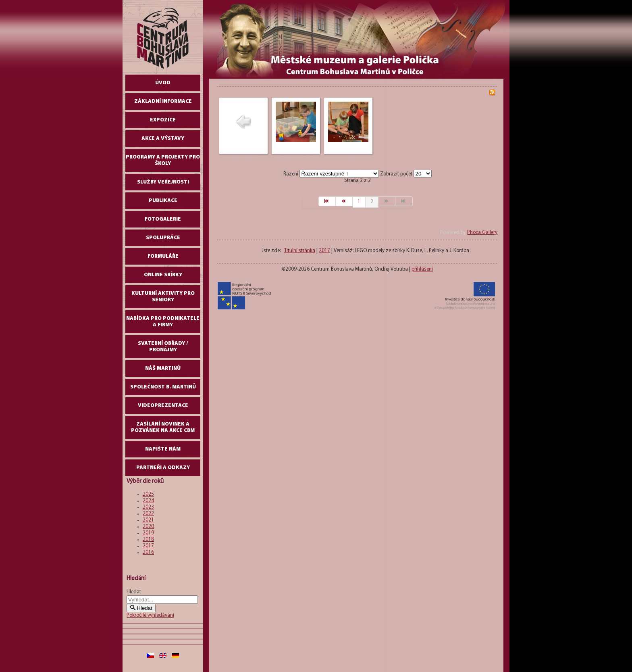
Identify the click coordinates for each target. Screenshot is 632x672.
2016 (148, 552)
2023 (148, 507)
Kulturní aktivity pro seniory (163, 297)
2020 (148, 527)
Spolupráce (163, 238)
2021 (148, 520)
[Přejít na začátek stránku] (327, 201)
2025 (148, 494)
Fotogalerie (163, 219)
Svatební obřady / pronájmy (163, 347)
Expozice (163, 120)
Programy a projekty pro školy (163, 160)
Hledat (134, 592)
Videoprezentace (163, 406)
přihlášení (422, 269)
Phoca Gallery (482, 233)
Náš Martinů (163, 368)
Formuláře (163, 256)
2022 (148, 514)
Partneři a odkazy (163, 468)
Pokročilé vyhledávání (150, 615)
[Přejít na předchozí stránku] (344, 201)
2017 (148, 546)
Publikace (163, 201)
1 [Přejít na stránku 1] (359, 202)
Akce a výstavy (163, 139)
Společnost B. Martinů (163, 387)
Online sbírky (163, 275)
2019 (148, 533)
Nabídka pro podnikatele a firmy (163, 322)
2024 (148, 501)
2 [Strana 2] (372, 202)
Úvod (163, 83)
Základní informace (163, 101)
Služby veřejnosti (163, 182)
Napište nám (163, 449)
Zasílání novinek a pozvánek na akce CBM (163, 427)
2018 (148, 539)
